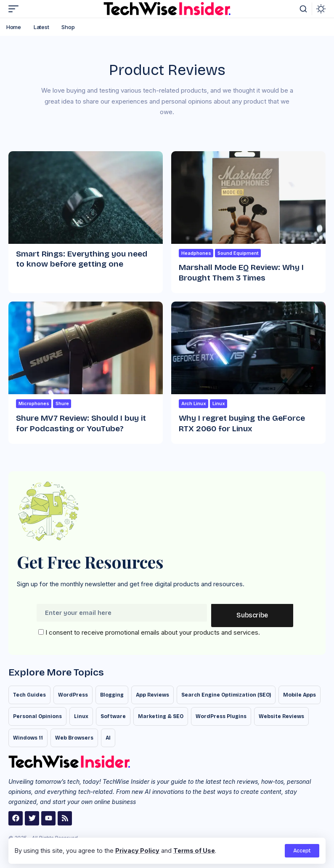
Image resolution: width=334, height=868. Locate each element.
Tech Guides (29, 695)
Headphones (196, 253)
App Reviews (152, 695)
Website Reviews (281, 716)
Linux (219, 403)
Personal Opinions (37, 716)
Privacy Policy (137, 851)
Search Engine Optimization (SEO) (226, 695)
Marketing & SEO (161, 716)
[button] (302, 851)
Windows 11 (28, 738)
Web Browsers (74, 738)
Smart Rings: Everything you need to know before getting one (82, 259)
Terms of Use (194, 851)
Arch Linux (194, 403)
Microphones (34, 403)
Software (113, 716)
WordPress (73, 695)
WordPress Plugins (221, 716)
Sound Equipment (238, 253)
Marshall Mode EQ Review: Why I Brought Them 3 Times (241, 272)
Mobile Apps (300, 695)
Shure (62, 403)
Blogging (112, 695)
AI (108, 738)
